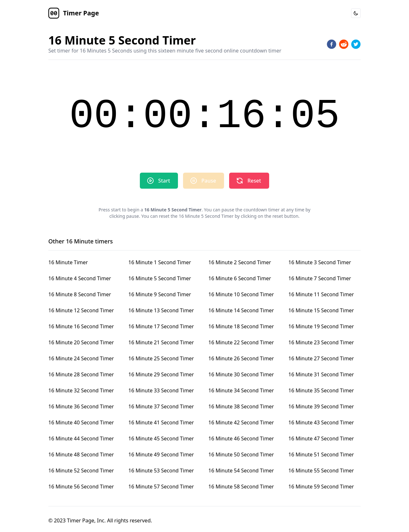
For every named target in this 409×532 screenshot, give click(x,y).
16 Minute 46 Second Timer (241, 438)
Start (158, 181)
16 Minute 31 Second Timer (321, 374)
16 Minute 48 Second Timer (81, 454)
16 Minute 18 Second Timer (241, 326)
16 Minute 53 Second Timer (161, 471)
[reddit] (344, 44)
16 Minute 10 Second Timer (241, 294)
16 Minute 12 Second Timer (81, 310)
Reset (248, 181)
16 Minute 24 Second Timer (81, 358)
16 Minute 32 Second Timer (81, 390)
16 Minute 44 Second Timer (81, 438)
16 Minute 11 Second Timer (321, 294)
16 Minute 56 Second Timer (81, 487)
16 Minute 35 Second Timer (321, 390)
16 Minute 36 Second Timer (81, 406)
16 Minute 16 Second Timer (81, 326)
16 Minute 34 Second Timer (241, 390)
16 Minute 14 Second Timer (241, 310)
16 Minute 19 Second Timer (321, 326)
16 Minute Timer (68, 262)
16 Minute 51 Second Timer (321, 454)
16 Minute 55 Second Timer (321, 471)
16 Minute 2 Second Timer (240, 262)
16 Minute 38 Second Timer (241, 406)
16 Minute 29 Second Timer (161, 374)
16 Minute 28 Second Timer (81, 374)
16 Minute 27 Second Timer (321, 358)
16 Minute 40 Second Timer (81, 422)
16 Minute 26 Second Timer (241, 358)
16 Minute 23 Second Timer (321, 342)
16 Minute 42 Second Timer (241, 422)
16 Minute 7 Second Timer (320, 278)
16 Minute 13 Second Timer (161, 310)
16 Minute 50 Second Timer (241, 454)
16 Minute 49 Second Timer (161, 454)
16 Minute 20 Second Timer (81, 342)
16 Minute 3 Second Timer (320, 262)
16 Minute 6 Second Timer (240, 278)
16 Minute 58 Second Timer (241, 487)
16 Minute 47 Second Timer (321, 438)
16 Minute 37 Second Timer (161, 406)
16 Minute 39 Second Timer (321, 406)
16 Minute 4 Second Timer (80, 278)
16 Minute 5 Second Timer (160, 278)
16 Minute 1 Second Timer (160, 262)
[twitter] (356, 44)
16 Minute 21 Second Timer (161, 342)
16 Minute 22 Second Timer (241, 342)
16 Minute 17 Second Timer (161, 326)
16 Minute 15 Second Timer (321, 310)
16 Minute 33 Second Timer (161, 390)
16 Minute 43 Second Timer (321, 422)
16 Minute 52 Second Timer (81, 471)
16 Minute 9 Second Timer (160, 294)
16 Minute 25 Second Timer (161, 358)
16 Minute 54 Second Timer (241, 471)
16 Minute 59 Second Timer (321, 487)
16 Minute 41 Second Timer (161, 422)
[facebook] (332, 44)
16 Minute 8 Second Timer (80, 294)
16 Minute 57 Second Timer (161, 487)
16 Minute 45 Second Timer (161, 438)
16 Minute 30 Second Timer (241, 374)
